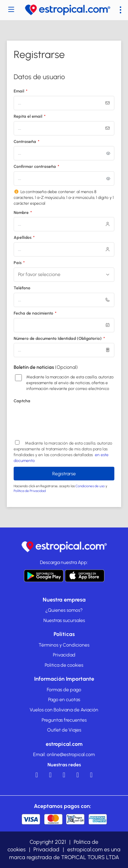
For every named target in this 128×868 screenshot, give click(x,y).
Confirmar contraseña (36, 167)
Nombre (23, 213)
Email (20, 91)
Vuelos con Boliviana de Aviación (64, 710)
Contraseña (26, 142)
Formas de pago (64, 690)
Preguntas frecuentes (64, 720)
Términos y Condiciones (64, 645)
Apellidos (24, 237)
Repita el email (30, 116)
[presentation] (66, 419)
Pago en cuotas (64, 700)
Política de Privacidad (30, 491)
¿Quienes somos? (64, 610)
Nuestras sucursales (64, 620)
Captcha (22, 401)
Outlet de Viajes (64, 730)
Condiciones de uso (90, 486)
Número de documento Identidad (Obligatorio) (59, 338)
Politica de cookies (64, 665)
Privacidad (64, 655)
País (19, 263)
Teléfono (22, 288)
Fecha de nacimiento (35, 313)
